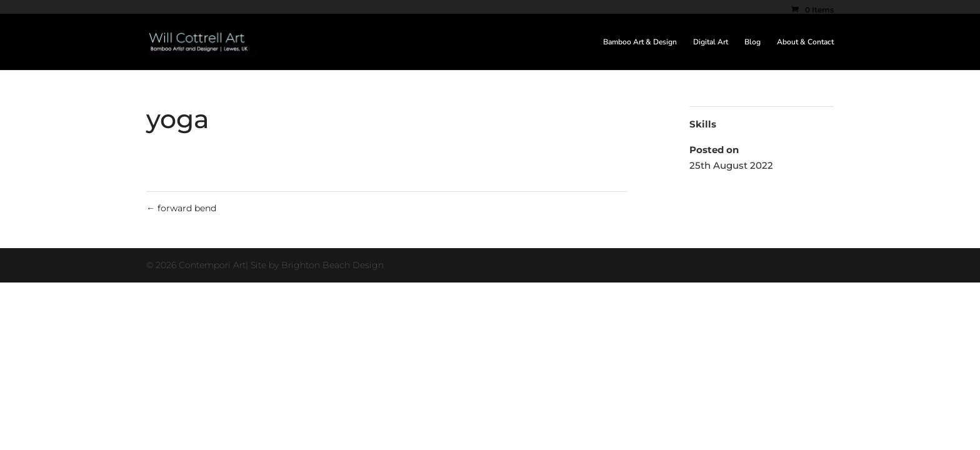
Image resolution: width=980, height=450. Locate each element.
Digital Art (711, 42)
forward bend (181, 208)
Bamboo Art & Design (640, 42)
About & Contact (805, 42)
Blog (752, 42)
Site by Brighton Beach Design (317, 265)
